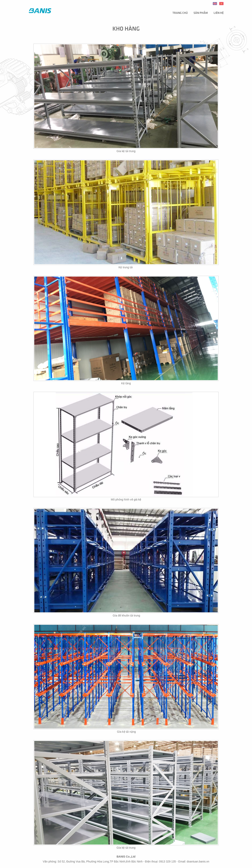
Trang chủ (180, 13)
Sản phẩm (201, 13)
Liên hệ (219, 13)
